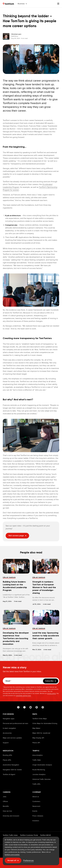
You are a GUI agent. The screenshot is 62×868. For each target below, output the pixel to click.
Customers (36, 801)
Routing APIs (7, 755)
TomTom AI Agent (9, 774)
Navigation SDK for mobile (12, 770)
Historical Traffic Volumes (42, 779)
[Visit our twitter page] (25, 707)
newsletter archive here (23, 695)
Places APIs (7, 760)
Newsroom (36, 806)
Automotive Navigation (11, 765)
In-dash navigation (9, 728)
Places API (36, 743)
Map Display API (38, 738)
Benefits (6, 806)
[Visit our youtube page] (31, 707)
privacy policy (52, 693)
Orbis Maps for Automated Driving (45, 723)
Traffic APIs (36, 784)
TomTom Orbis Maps (40, 719)
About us (36, 797)
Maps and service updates (12, 738)
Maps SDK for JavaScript (41, 733)
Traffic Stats (37, 760)
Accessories (7, 733)
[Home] (8, 4)
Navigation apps (9, 719)
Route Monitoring (39, 770)
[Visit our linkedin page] (37, 707)
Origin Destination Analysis (42, 765)
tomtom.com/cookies (12, 855)
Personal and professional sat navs (15, 723)
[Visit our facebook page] (19, 707)
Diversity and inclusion (11, 816)
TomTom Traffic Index (10, 835)
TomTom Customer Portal (29, 835)
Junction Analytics (39, 774)
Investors (36, 821)
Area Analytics (38, 755)
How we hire (7, 811)
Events (35, 811)
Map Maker (36, 728)
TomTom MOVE (46, 835)
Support (6, 743)
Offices (5, 801)
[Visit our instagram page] (43, 707)
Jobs (5, 797)
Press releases (38, 816)
